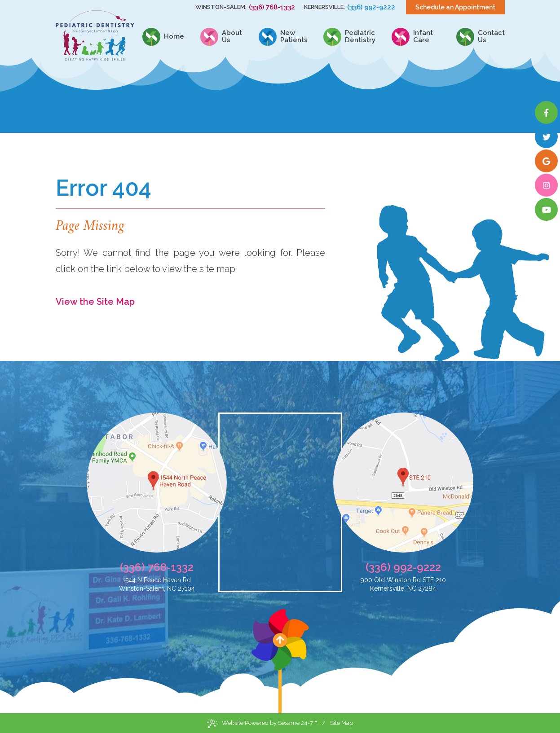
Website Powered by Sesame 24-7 (262, 724)
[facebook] (546, 112)
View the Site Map (95, 302)
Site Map (342, 723)
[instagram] (546, 185)
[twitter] (546, 137)
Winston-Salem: (221, 7)
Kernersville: (324, 7)
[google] (546, 161)
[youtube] (546, 209)
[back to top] (280, 661)
